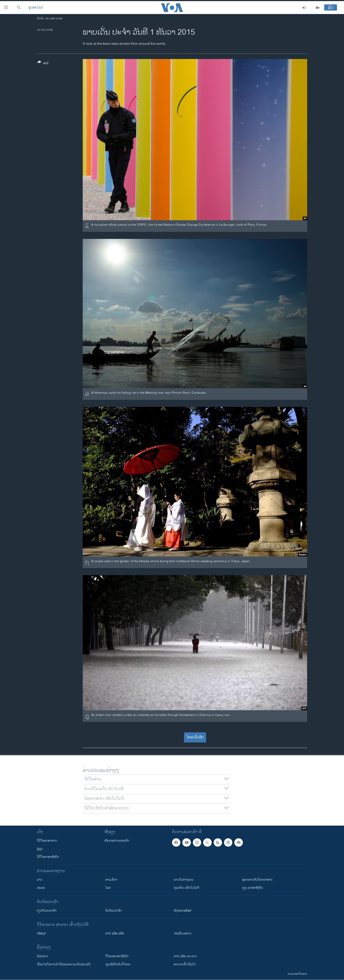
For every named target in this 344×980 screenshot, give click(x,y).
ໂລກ (108, 888)
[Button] (43, 63)
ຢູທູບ (40, 849)
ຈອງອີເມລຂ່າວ (183, 933)
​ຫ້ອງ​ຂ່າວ (42, 956)
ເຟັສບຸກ (41, 933)
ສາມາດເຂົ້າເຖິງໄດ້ (185, 964)
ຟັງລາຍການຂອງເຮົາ (117, 841)
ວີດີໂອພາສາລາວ (47, 841)
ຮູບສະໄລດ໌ (36, 8)
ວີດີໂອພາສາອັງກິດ (48, 857)
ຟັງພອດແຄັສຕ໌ (183, 911)
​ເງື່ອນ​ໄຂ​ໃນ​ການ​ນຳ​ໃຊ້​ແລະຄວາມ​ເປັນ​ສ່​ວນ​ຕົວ (64, 964)
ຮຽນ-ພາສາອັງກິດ (253, 888)
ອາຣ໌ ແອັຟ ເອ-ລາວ (185, 956)
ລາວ (40, 880)
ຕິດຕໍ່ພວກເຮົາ (114, 911)
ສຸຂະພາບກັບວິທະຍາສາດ (257, 880)
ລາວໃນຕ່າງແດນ (184, 880)
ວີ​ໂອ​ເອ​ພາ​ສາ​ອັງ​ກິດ (117, 956)
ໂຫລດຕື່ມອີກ (195, 737)
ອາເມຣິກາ (111, 880)
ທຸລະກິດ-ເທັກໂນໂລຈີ (186, 888)
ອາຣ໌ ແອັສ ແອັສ (115, 933)
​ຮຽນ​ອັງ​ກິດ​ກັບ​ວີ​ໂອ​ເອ (118, 964)
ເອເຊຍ (41, 888)
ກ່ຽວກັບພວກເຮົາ (47, 911)
